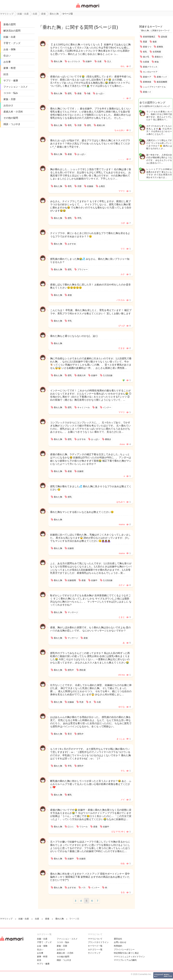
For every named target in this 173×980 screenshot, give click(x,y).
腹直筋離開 (162, 82)
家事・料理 (10, 68)
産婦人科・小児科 (13, 112)
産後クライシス (150, 67)
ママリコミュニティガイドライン (129, 957)
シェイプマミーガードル (154, 87)
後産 (155, 42)
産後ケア (147, 77)
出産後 (146, 62)
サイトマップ (94, 953)
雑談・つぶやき (12, 124)
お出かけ (8, 105)
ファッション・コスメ (16, 87)
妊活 (6, 74)
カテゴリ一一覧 (95, 950)
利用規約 (118, 946)
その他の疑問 (11, 118)
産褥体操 (147, 82)
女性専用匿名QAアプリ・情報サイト (87, 8)
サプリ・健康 (11, 80)
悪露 (145, 42)
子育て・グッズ (12, 43)
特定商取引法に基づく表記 (126, 953)
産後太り (159, 57)
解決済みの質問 (12, 31)
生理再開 (157, 52)
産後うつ (147, 47)
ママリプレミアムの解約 (125, 960)
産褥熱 (160, 47)
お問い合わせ (120, 942)
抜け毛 (146, 57)
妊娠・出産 (10, 37)
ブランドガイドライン (98, 942)
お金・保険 (10, 49)
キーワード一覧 (95, 946)
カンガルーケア (150, 72)
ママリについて (95, 939)
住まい (7, 56)
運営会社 (118, 939)
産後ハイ (147, 92)
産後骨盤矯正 (149, 37)
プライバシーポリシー (124, 950)
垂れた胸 (52, 27)
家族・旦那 (10, 99)
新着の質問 (10, 24)
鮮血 (157, 62)
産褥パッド (162, 77)
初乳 (145, 52)
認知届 (164, 37)
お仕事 (7, 62)
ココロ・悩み (11, 93)
